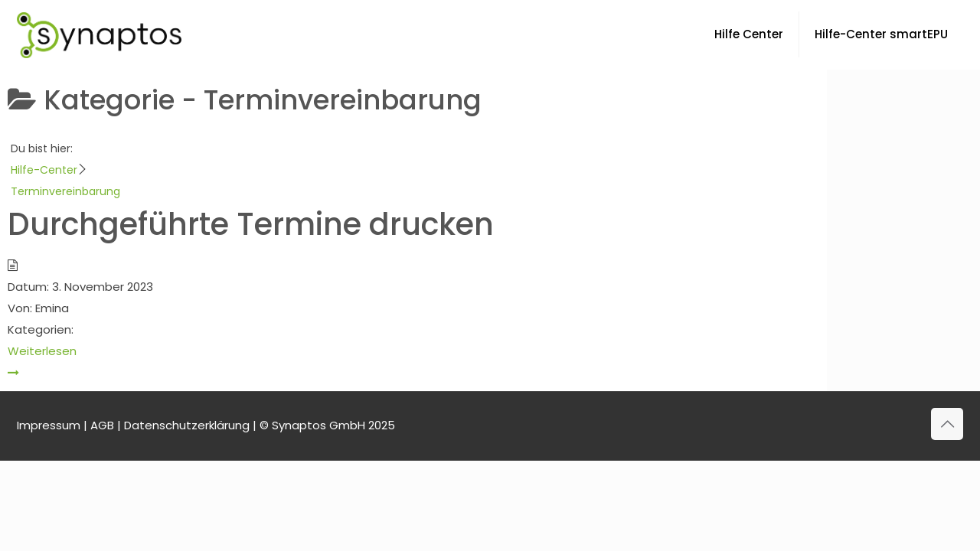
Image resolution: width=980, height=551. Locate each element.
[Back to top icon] (947, 424)
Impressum (49, 425)
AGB (102, 425)
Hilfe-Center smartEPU (881, 34)
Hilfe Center (749, 34)
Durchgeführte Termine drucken (251, 224)
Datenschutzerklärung (187, 425)
